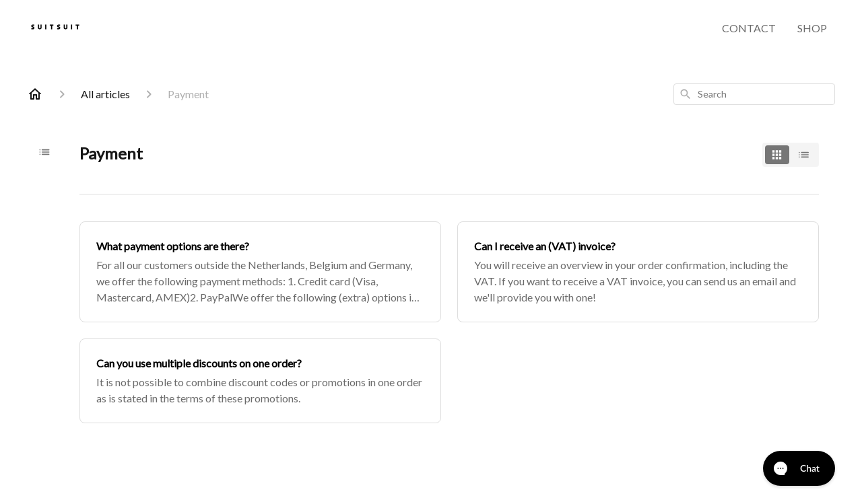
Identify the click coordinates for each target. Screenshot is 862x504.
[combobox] (754, 94)
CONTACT (749, 28)
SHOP (812, 28)
